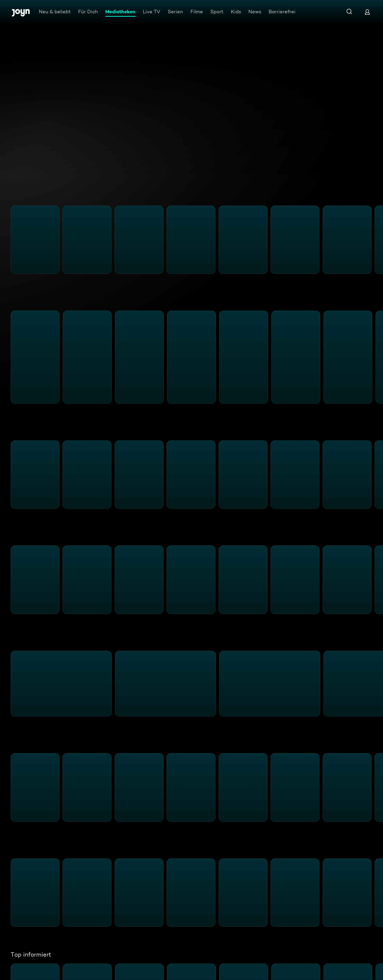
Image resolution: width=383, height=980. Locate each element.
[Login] (367, 12)
